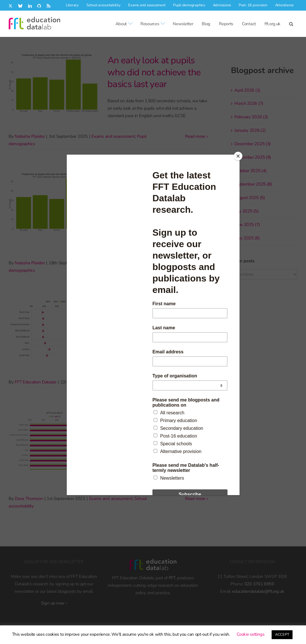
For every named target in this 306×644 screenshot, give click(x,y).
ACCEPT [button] (282, 635)
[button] (291, 24)
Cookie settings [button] (251, 634)
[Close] (238, 156)
